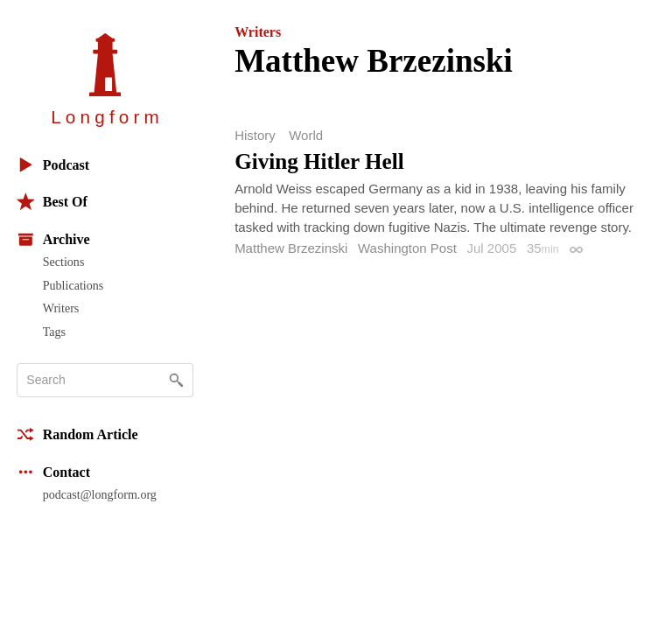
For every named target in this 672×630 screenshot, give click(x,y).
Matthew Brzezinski (291, 248)
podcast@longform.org (100, 494)
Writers (61, 308)
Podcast (53, 165)
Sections (64, 262)
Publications (73, 285)
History (255, 135)
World (306, 135)
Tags (54, 332)
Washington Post (407, 248)
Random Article (77, 434)
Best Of (52, 202)
